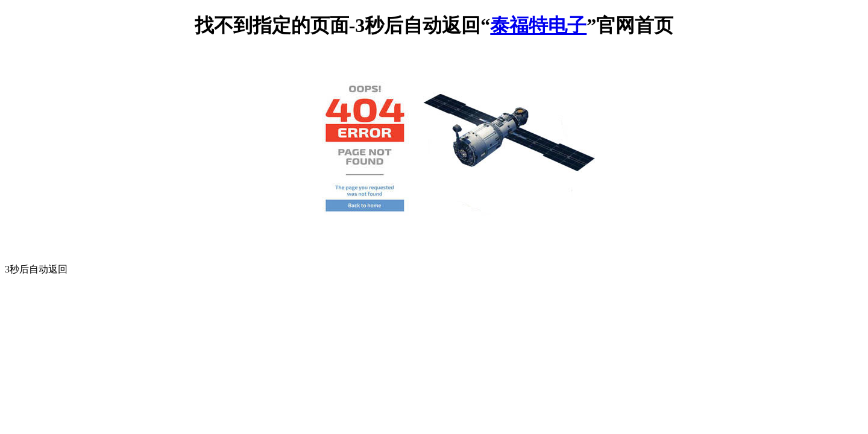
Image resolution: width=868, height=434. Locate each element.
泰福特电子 (538, 25)
